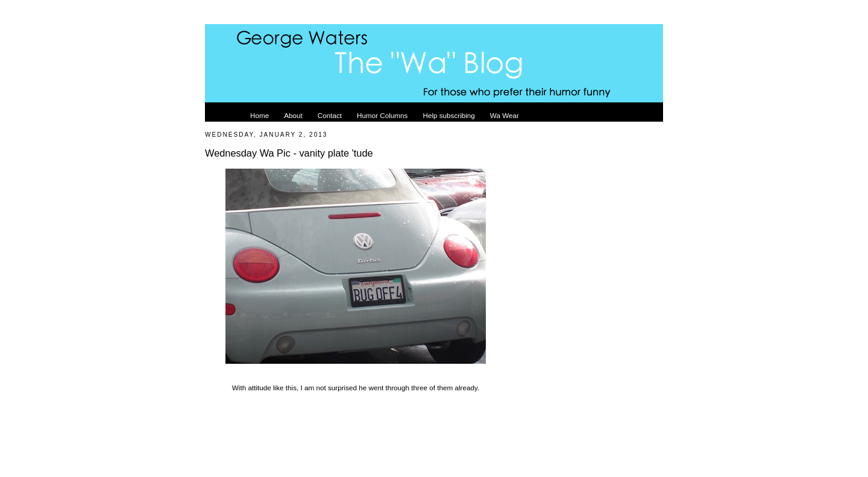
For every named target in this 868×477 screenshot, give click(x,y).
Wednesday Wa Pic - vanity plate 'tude (289, 153)
